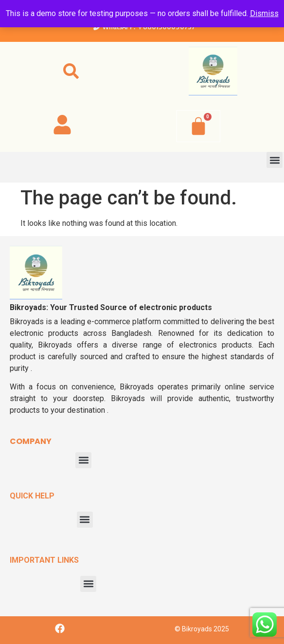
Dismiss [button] (264, 13)
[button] (71, 71)
